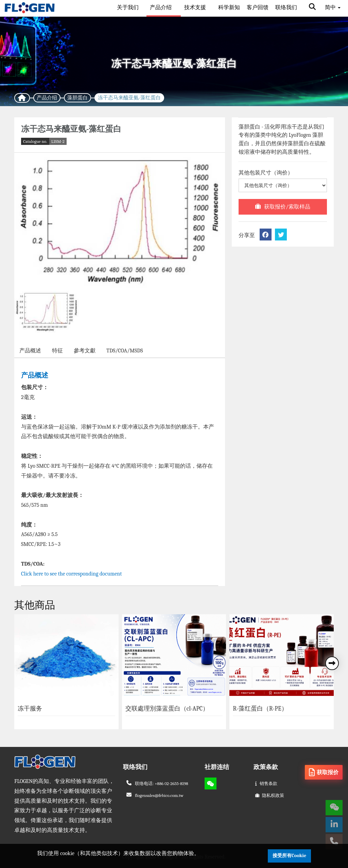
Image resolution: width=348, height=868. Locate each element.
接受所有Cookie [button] (289, 856)
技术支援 (196, 7)
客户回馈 (258, 7)
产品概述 (30, 351)
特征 (57, 351)
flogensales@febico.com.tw (159, 795)
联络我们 (286, 7)
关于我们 (128, 7)
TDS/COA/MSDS (125, 351)
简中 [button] (333, 7)
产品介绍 (161, 7)
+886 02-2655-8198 (171, 783)
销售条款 (268, 783)
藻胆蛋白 (77, 98)
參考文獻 (85, 351)
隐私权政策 (273, 795)
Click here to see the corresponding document (72, 574)
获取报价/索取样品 (287, 207)
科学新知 (229, 7)
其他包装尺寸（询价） (266, 173)
